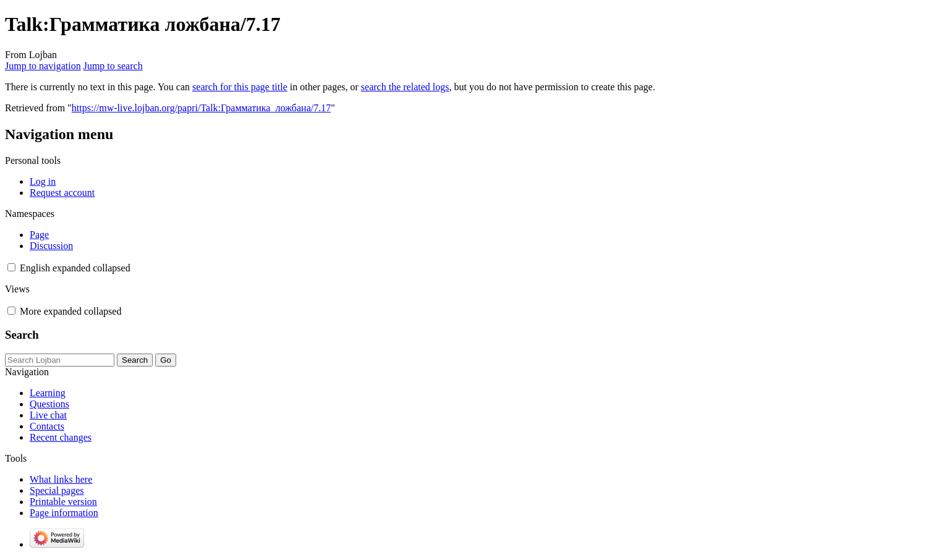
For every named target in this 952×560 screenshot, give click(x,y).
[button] (11, 267)
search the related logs (405, 87)
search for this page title (240, 87)
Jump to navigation (43, 66)
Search (22, 335)
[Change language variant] (75, 268)
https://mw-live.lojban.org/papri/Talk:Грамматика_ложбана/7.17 (201, 108)
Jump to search (113, 66)
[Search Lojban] (60, 360)
